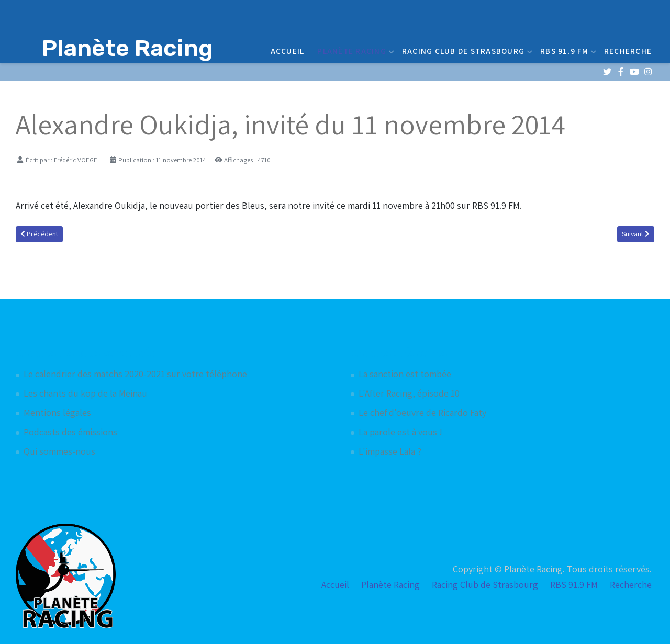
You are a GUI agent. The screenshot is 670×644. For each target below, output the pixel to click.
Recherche (628, 51)
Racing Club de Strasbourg (466, 51)
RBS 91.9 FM (567, 51)
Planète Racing (354, 51)
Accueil (288, 51)
